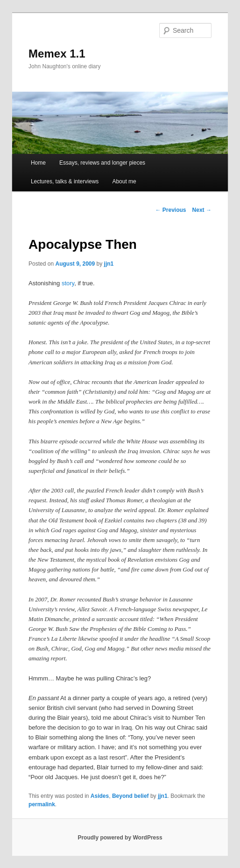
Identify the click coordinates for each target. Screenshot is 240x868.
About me (124, 181)
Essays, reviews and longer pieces (102, 163)
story (68, 283)
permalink (42, 804)
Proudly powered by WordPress (120, 838)
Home (38, 163)
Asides (100, 796)
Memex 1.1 (57, 54)
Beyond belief (131, 796)
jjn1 (109, 264)
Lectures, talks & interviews (65, 181)
